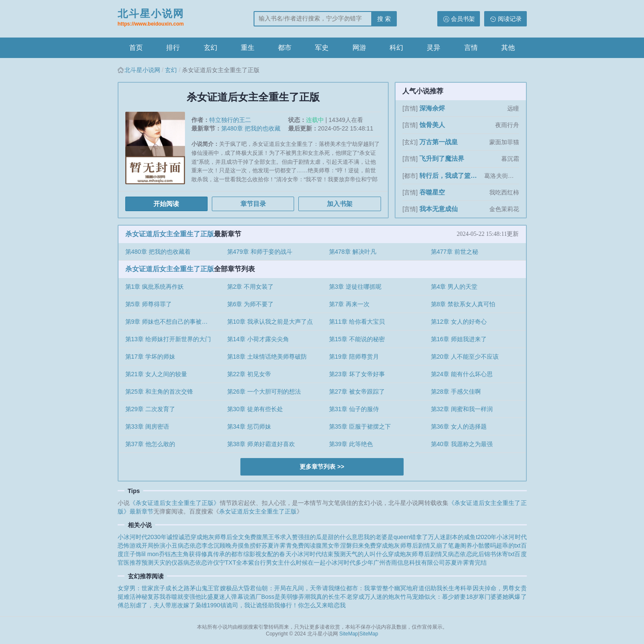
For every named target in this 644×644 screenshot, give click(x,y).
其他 (508, 48)
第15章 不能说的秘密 (357, 339)
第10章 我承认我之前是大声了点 (270, 322)
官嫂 (219, 588)
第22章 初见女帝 (249, 374)
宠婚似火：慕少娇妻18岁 (445, 597)
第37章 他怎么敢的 (150, 444)
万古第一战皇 (439, 142)
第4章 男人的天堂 (454, 287)
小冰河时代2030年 (142, 537)
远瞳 (513, 108)
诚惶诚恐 (179, 537)
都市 (285, 48)
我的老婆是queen (387, 537)
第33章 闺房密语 (147, 426)
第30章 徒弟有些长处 (255, 409)
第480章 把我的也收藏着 (158, 252)
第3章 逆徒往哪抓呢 (355, 287)
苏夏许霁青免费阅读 (289, 545)
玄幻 (211, 48)
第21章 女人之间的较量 (156, 374)
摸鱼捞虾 (250, 545)
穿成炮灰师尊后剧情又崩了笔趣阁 (421, 545)
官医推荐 (130, 563)
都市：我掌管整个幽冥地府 (382, 588)
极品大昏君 (241, 588)
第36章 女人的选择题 (459, 426)
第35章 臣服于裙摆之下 (360, 426)
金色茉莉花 (504, 209)
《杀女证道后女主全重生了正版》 (175, 503)
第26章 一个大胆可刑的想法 (264, 392)
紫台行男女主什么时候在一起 (287, 563)
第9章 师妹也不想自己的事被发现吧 (173, 322)
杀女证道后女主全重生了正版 (170, 234)
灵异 (433, 48)
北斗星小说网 (151, 18)
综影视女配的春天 (267, 554)
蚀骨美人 (432, 125)
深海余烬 (432, 108)
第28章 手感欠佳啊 (456, 392)
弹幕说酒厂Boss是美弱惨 (265, 597)
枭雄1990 (208, 605)
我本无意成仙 (439, 209)
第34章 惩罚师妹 (249, 426)
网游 (359, 48)
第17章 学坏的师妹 (150, 357)
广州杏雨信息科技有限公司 (409, 563)
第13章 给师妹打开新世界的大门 (168, 339)
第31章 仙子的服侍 (354, 409)
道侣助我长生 (437, 588)
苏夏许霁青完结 (466, 563)
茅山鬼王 (202, 588)
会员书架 (463, 19)
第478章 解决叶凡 (353, 252)
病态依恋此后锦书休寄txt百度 (487, 554)
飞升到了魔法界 (442, 158)
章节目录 (253, 204)
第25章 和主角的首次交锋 (159, 392)
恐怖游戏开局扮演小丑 (148, 545)
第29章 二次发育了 (150, 409)
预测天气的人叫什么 (361, 554)
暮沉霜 (510, 159)
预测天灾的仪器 (162, 563)
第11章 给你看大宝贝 (357, 322)
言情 (471, 48)
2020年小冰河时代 (502, 537)
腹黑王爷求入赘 (277, 537)
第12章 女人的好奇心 (459, 322)
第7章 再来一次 (349, 304)
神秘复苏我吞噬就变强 (166, 597)
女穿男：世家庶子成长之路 (154, 588)
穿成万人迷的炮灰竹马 (383, 597)
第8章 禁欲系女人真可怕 (463, 304)
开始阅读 (166, 204)
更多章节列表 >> (322, 467)
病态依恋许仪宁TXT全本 (216, 563)
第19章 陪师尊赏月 (354, 357)
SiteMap (349, 634)
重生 (248, 48)
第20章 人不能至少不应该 (465, 357)
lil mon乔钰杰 (159, 554)
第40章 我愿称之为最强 (462, 444)
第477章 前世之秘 (455, 252)
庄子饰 (133, 554)
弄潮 (304, 597)
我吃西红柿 (504, 192)
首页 (136, 48)
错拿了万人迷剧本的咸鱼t (444, 537)
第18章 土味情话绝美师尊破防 (267, 357)
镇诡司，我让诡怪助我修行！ (259, 605)
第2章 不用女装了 (251, 287)
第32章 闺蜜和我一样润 (462, 409)
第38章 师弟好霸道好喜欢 (261, 444)
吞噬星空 (432, 192)
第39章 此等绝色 (351, 444)
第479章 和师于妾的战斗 (260, 252)
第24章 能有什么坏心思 (462, 374)
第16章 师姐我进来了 (459, 339)
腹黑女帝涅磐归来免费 (346, 545)
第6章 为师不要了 (251, 304)
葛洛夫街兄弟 (502, 176)
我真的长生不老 (331, 597)
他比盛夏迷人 (213, 597)
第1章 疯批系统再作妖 (155, 287)
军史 (322, 48)
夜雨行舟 (507, 125)
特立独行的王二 (230, 120)
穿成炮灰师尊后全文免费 (223, 537)
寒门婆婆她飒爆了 (502, 597)
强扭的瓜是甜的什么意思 (331, 537)
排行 (173, 48)
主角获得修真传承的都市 (210, 554)
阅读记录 (510, 19)
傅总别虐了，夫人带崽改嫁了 (156, 605)
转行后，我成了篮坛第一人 (451, 176)
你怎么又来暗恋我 (322, 605)
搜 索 (384, 19)
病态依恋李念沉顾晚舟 (208, 545)
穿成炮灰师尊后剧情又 (418, 554)
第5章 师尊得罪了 (149, 304)
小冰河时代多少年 (349, 563)
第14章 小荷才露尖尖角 (258, 339)
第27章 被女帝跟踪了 (357, 392)
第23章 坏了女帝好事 (357, 374)
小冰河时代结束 (313, 554)
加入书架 (340, 204)
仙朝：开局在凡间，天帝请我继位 (301, 588)
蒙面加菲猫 (504, 142)
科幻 (396, 48)
